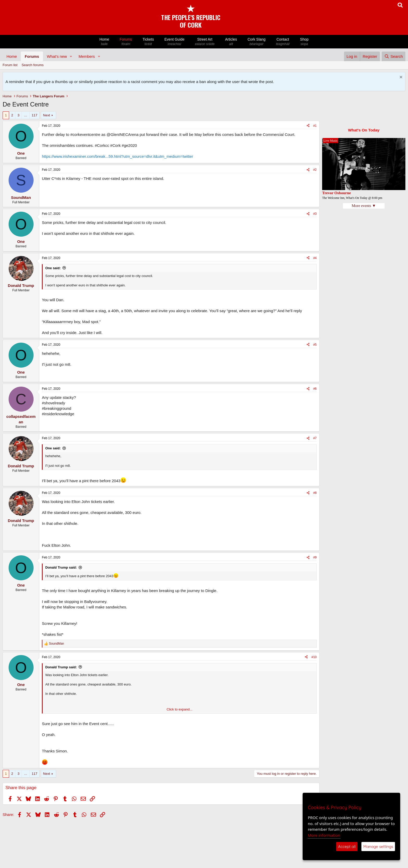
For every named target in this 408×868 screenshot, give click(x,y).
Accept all (347, 847)
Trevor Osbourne (336, 193)
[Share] (308, 126)
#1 (315, 126)
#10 (314, 657)
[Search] (394, 56)
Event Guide (174, 42)
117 (35, 115)
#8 (315, 493)
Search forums (33, 65)
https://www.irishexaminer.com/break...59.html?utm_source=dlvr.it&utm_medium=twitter (117, 156)
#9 (315, 557)
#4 (315, 258)
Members (87, 56)
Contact (283, 42)
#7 (315, 438)
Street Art (205, 42)
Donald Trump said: (61, 567)
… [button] (26, 115)
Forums (126, 42)
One (21, 153)
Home (104, 42)
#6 (315, 389)
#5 (315, 345)
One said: (53, 268)
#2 (315, 170)
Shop (304, 42)
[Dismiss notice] (400, 78)
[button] (71, 56)
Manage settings (378, 847)
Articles (231, 42)
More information (324, 835)
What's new (57, 56)
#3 (315, 214)
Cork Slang (257, 42)
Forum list (10, 65)
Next (47, 115)
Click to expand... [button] (180, 709)
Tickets (148, 42)
